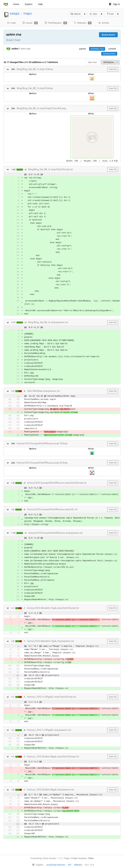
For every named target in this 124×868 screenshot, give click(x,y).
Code (11, 23)
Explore (29, 4)
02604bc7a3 (97, 49)
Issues (30, 23)
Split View (92, 62)
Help (40, 4)
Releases (83, 23)
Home (16, 4)
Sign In (115, 4)
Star (93, 14)
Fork (110, 14)
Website (78, 865)
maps (28, 13)
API (70, 865)
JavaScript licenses (55, 865)
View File (113, 69)
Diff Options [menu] (110, 62)
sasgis (15, 13)
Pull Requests (56, 23)
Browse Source (108, 35)
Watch (75, 14)
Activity (104, 23)
